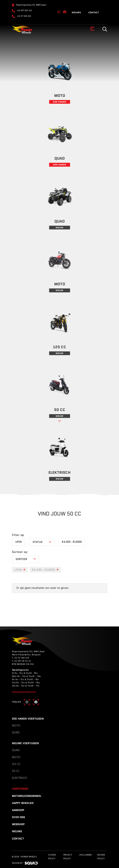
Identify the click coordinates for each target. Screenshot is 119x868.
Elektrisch (19, 778)
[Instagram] (59, 12)
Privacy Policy (68, 857)
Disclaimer (86, 855)
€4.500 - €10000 (72, 542)
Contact (94, 12)
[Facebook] (65, 12)
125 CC (16, 764)
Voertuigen (20, 789)
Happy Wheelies (23, 803)
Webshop (18, 824)
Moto (16, 726)
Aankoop (18, 810)
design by (25, 863)
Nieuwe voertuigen (25, 743)
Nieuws (76, 12)
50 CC (16, 771)
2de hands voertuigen (28, 719)
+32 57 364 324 (24, 16)
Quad (16, 733)
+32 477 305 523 (24, 11)
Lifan (19, 542)
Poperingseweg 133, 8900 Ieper (31, 5)
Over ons (18, 817)
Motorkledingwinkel (27, 796)
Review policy (101, 857)
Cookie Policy (52, 857)
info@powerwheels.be (24, 692)
